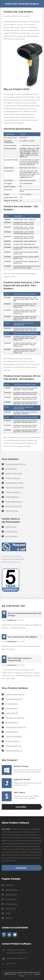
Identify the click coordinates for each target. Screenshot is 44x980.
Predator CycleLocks (13, 492)
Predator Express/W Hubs (15, 487)
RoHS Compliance (12, 536)
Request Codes (11, 899)
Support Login (10, 909)
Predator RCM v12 (12, 732)
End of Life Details (12, 511)
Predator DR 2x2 (11, 469)
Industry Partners (12, 890)
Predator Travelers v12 (14, 746)
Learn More (21, 807)
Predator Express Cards (14, 473)
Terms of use (28, 974)
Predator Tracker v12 (13, 741)
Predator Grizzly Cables (14, 506)
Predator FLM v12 (12, 708)
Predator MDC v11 (12, 713)
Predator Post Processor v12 (16, 727)
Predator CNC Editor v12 (14, 699)
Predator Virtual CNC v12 (14, 751)
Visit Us (8, 913)
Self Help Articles (12, 904)
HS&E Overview (11, 527)
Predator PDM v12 (12, 722)
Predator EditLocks (12, 497)
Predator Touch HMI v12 (14, 736)
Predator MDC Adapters (14, 502)
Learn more (21, 868)
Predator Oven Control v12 (15, 718)
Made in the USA (11, 894)
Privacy (20, 974)
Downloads (9, 885)
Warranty (9, 918)
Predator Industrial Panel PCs (16, 464)
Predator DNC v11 (12, 704)
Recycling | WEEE (11, 531)
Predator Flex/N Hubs (13, 478)
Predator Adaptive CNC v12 (15, 694)
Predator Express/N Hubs (14, 483)
